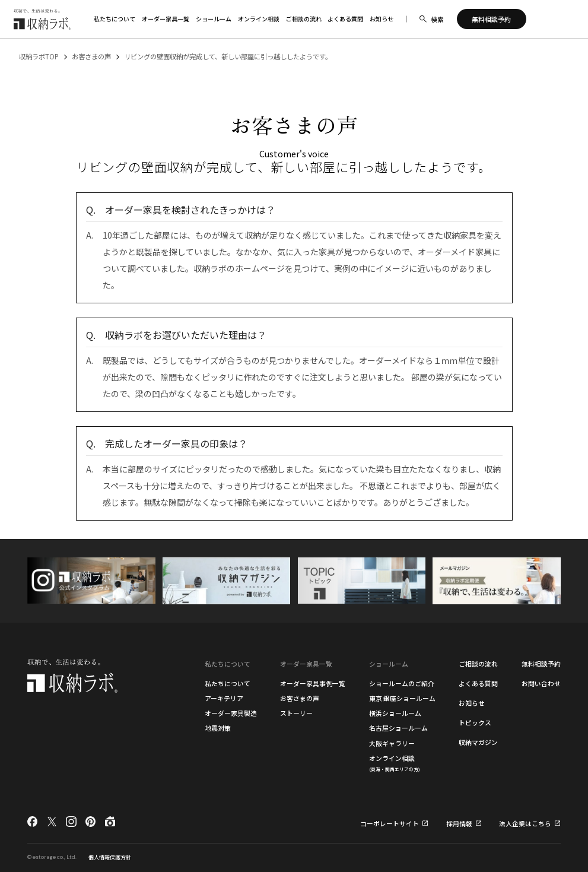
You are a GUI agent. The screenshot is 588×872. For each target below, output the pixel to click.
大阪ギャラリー (392, 743)
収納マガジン (478, 742)
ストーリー (296, 713)
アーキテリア (224, 698)
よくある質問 (478, 683)
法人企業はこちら (525, 824)
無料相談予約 (541, 664)
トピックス (475, 722)
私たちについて (228, 683)
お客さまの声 (91, 56)
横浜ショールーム (395, 713)
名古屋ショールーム (398, 728)
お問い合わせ (541, 683)
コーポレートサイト (390, 824)
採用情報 (459, 824)
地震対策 (218, 728)
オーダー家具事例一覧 (313, 683)
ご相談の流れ (478, 664)
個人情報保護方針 (110, 857)
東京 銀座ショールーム (402, 698)
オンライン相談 (395, 763)
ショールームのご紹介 (402, 683)
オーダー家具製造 (231, 713)
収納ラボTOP (39, 56)
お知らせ (472, 703)
